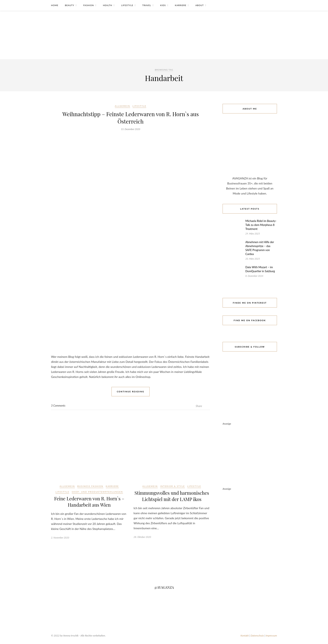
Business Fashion (90, 486)
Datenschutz (257, 636)
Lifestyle (127, 5)
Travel (147, 5)
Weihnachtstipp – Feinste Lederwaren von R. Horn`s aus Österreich (131, 118)
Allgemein (122, 106)
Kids (163, 5)
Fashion (88, 5)
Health (108, 5)
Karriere (181, 5)
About (200, 5)
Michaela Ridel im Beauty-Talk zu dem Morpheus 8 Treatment (261, 225)
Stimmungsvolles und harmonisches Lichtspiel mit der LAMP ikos (172, 496)
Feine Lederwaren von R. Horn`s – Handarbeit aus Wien (89, 502)
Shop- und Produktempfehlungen (97, 492)
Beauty (69, 5)
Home (55, 5)
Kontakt (245, 636)
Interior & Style (173, 486)
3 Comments (58, 406)
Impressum (271, 636)
